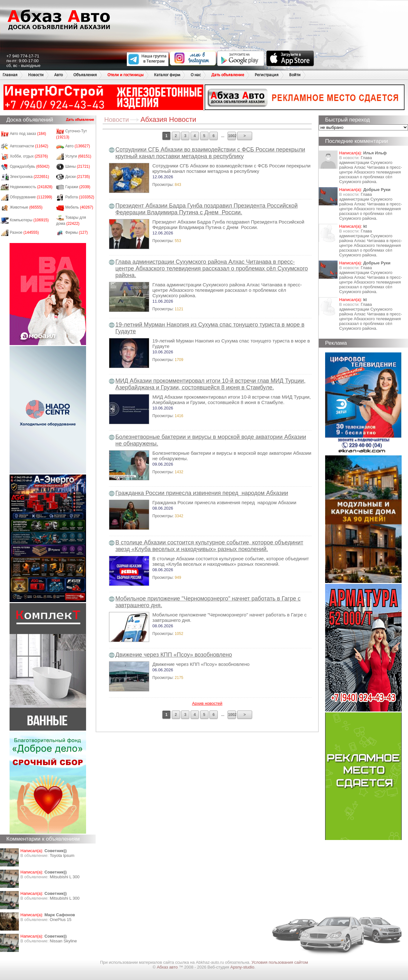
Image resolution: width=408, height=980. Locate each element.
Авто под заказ (28, 134)
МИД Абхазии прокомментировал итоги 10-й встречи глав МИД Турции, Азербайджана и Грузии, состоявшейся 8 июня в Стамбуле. (210, 384)
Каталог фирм (167, 75)
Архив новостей (207, 703)
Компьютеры (29, 220)
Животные (26, 207)
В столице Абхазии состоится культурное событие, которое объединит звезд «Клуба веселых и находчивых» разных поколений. (209, 546)
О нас (196, 75)
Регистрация (267, 75)
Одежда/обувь (30, 166)
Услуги (78, 156)
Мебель (79, 207)
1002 (232, 136)
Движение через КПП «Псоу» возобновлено (174, 655)
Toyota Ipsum (62, 855)
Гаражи (78, 187)
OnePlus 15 (61, 920)
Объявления (85, 75)
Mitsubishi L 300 (65, 877)
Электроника (29, 177)
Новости (36, 75)
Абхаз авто (168, 967)
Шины (78, 166)
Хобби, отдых (29, 156)
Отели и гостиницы (125, 75)
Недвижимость (31, 187)
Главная (10, 75)
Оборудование (31, 197)
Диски (78, 177)
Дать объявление (228, 75)
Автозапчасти (29, 146)
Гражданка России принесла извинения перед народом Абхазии (202, 493)
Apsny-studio (242, 967)
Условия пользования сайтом (280, 962)
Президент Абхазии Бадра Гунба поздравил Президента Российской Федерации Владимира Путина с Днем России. (207, 209)
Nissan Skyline (63, 941)
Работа (80, 197)
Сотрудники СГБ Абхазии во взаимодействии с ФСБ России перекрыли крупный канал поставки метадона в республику (210, 153)
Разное (24, 232)
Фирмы (77, 232)
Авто (58, 75)
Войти (295, 75)
